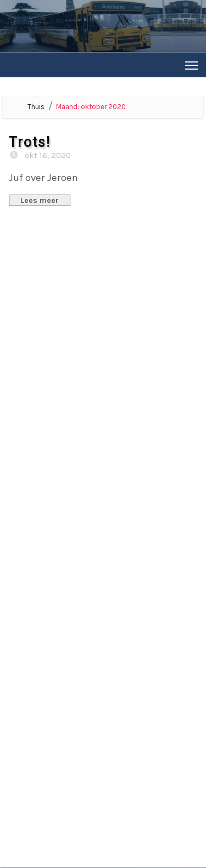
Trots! (30, 142)
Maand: (91, 107)
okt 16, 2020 (47, 155)
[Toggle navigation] (191, 65)
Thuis (36, 107)
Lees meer (40, 200)
